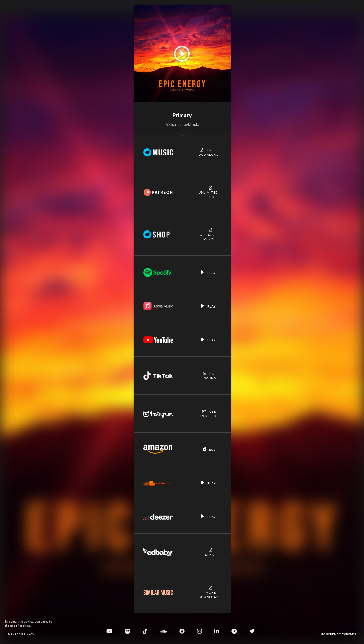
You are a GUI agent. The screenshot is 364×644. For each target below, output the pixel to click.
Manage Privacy (21, 634)
